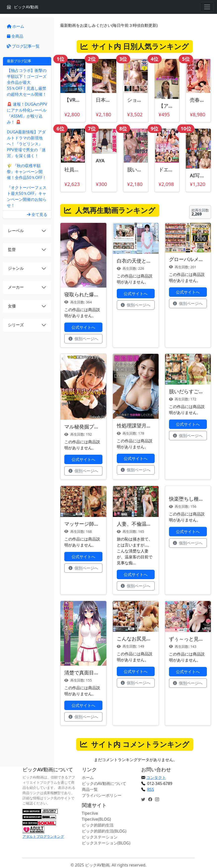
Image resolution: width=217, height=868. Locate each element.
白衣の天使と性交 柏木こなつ (150, 261)
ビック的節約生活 (98, 825)
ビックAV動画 (23, 7)
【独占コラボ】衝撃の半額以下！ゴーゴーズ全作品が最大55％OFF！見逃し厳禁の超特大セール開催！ (27, 82)
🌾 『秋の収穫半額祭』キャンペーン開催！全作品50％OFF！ (27, 172)
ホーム (16, 26)
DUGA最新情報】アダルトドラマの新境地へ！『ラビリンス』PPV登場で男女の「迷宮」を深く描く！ (26, 144)
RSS (151, 789)
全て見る (37, 214)
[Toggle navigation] (207, 7)
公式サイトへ (83, 327)
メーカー (16, 287)
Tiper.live (90, 813)
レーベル (16, 231)
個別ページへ (83, 339)
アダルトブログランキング (43, 836)
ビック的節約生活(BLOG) (104, 831)
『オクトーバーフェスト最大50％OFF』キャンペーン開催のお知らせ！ (27, 196)
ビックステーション (100, 837)
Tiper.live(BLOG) (96, 819)
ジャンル (16, 268)
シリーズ (16, 325)
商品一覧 (90, 789)
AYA (100, 161)
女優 (12, 306)
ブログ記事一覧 (23, 46)
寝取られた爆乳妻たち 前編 (95, 294)
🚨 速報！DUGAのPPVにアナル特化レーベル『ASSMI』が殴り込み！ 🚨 (27, 113)
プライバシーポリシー (102, 795)
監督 (12, 249)
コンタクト (156, 778)
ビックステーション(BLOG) (106, 843)
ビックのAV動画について (104, 783)
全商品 (15, 36)
